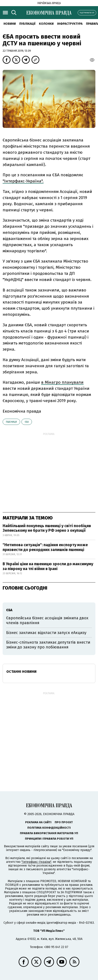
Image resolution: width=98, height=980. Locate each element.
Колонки (46, 24)
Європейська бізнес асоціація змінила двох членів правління (47, 620)
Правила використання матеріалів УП (49, 833)
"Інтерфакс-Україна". (23, 181)
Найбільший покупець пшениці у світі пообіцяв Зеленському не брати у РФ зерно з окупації (47, 528)
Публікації (27, 24)
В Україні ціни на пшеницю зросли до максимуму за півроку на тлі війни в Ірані (48, 566)
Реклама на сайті (38, 822)
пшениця (11, 422)
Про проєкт (64, 822)
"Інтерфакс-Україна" (36, 862)
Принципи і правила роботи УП (49, 839)
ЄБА (27, 422)
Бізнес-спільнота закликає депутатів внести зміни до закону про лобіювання (48, 645)
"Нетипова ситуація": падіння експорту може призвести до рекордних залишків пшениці (45, 547)
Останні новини (21, 672)
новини (10, 24)
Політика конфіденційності (49, 828)
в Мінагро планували (62, 382)
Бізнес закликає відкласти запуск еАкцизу (46, 633)
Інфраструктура (70, 24)
